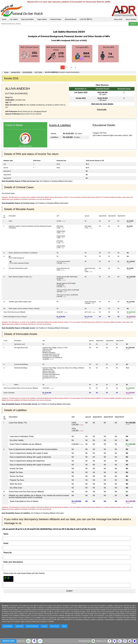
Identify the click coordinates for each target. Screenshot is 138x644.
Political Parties (56, 19)
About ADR (118, 19)
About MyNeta (131, 19)
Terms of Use (55, 626)
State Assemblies (27, 19)
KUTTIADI (38, 72)
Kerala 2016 (15, 72)
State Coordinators (32, 626)
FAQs (64, 626)
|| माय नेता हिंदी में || (86, 19)
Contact (44, 626)
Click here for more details (102, 104)
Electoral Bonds (71, 19)
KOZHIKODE (27, 72)
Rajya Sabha (42, 19)
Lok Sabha (14, 19)
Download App (84, 641)
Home (4, 19)
